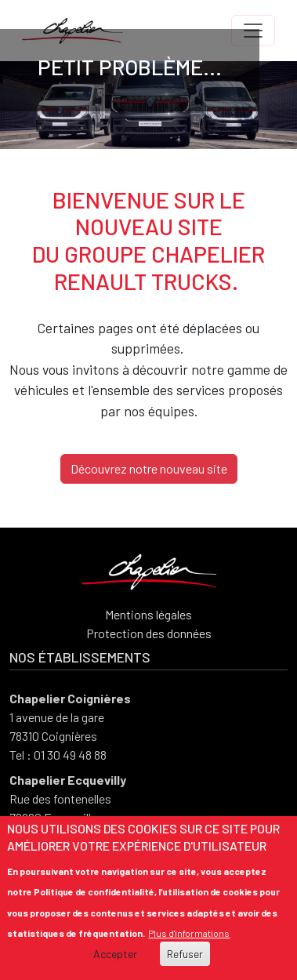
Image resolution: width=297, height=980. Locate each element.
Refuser (185, 955)
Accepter (115, 955)
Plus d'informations (189, 934)
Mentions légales (148, 614)
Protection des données (149, 633)
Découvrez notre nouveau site (149, 468)
